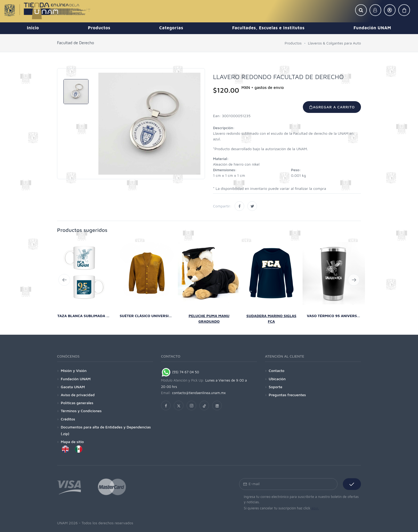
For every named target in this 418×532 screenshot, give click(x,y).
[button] (361, 10)
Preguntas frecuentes (287, 395)
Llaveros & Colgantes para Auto (334, 43)
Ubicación (277, 379)
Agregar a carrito (332, 107)
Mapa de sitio (72, 442)
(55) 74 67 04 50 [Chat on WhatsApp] (180, 372)
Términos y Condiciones (81, 411)
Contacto (277, 371)
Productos (293, 43)
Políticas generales (77, 403)
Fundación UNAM (76, 379)
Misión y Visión (74, 371)
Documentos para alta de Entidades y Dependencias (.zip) (106, 430)
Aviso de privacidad (78, 395)
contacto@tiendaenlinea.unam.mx (199, 393)
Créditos (68, 419)
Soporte (276, 387)
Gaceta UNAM (73, 387)
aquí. (315, 508)
